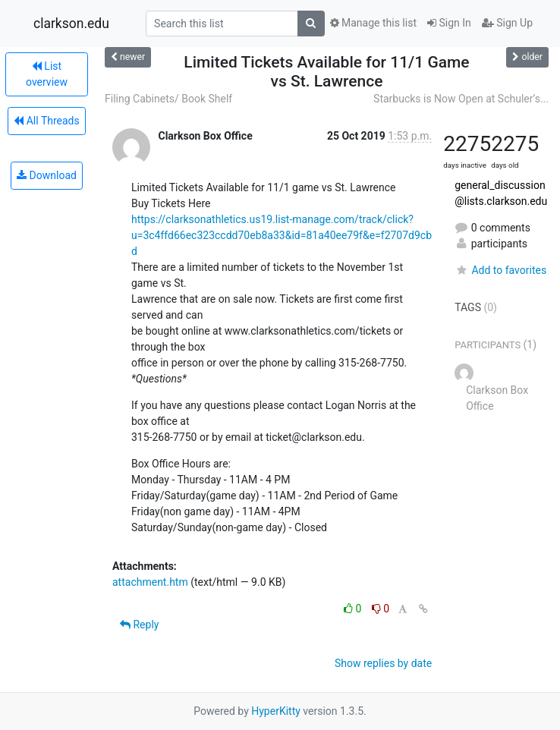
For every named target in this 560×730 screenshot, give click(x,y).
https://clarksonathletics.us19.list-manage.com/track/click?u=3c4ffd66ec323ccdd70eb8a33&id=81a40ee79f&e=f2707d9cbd (282, 235)
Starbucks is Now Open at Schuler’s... (461, 99)
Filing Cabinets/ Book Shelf (168, 99)
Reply (139, 625)
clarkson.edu (71, 24)
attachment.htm (150, 582)
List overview (47, 74)
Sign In (449, 23)
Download (47, 175)
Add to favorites (500, 270)
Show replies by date (383, 663)
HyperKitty (276, 711)
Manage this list (373, 23)
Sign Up (507, 23)
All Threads (46, 121)
